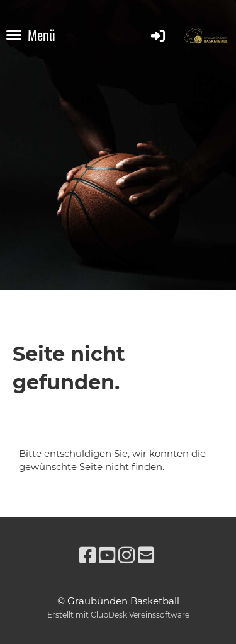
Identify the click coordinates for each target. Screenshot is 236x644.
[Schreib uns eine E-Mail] (146, 555)
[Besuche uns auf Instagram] (126, 555)
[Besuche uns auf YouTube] (107, 555)
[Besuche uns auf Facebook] (87, 555)
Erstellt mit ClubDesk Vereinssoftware (118, 615)
